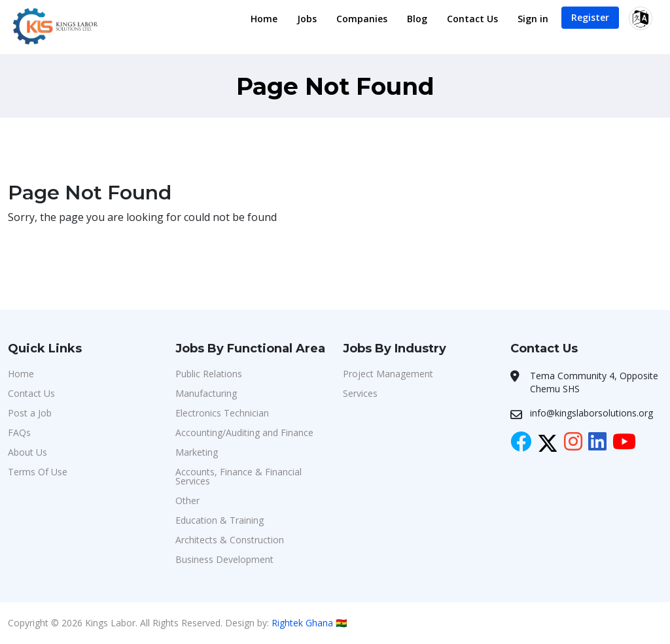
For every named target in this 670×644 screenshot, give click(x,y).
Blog (417, 19)
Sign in (533, 19)
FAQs (19, 432)
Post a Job (30, 413)
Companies (362, 19)
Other (187, 500)
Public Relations (209, 374)
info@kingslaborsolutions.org (591, 413)
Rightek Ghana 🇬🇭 (309, 623)
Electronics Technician (222, 413)
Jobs (307, 19)
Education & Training (220, 520)
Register (590, 17)
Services (360, 393)
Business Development (224, 559)
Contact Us (472, 19)
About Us (27, 452)
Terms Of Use (38, 472)
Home (264, 19)
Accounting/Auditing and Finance (244, 432)
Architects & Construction (230, 540)
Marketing (197, 452)
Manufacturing (206, 393)
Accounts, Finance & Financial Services (238, 476)
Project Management (388, 374)
